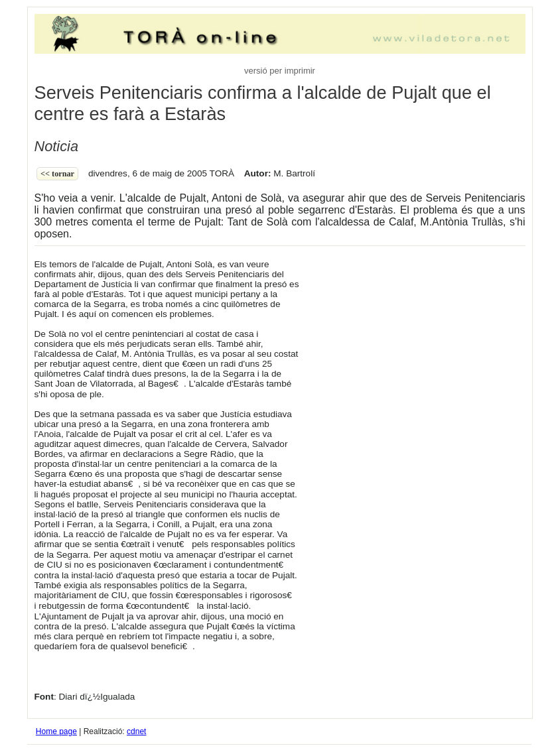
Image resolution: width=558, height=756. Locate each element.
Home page (56, 731)
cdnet (136, 731)
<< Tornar (57, 174)
